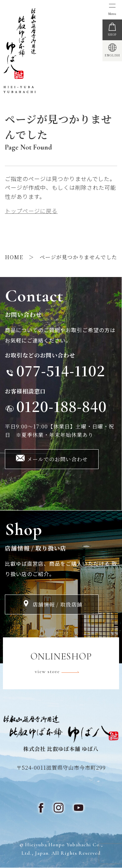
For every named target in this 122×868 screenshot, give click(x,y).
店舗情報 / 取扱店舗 (57, 604)
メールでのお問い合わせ (57, 459)
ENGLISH (112, 55)
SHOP (112, 35)
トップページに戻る (31, 211)
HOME (14, 257)
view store (61, 672)
